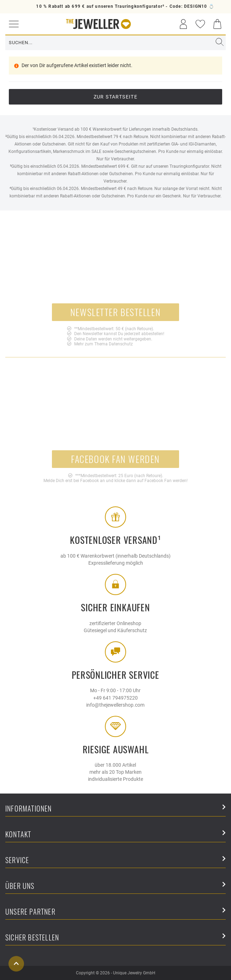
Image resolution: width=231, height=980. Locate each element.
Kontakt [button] (115, 835)
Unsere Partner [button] (115, 912)
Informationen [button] (115, 809)
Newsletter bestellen (115, 312)
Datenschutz (121, 344)
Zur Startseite (116, 97)
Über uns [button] (115, 886)
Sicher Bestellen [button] (115, 938)
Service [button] (115, 860)
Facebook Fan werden (115, 459)
